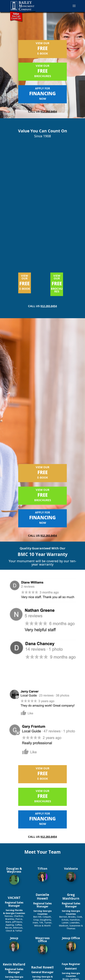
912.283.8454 (49, 112)
